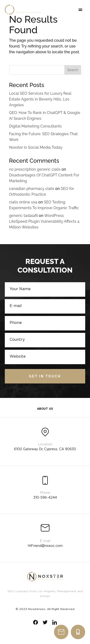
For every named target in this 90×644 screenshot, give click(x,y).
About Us (45, 409)
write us (61, 632)
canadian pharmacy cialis (32, 189)
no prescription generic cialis (35, 169)
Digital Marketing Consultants (36, 126)
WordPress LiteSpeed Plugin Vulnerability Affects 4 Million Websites (44, 221)
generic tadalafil (24, 216)
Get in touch (45, 376)
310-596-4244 (78, 632)
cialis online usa (23, 202)
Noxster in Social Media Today (36, 147)
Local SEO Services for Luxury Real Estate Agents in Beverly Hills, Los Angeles (40, 99)
